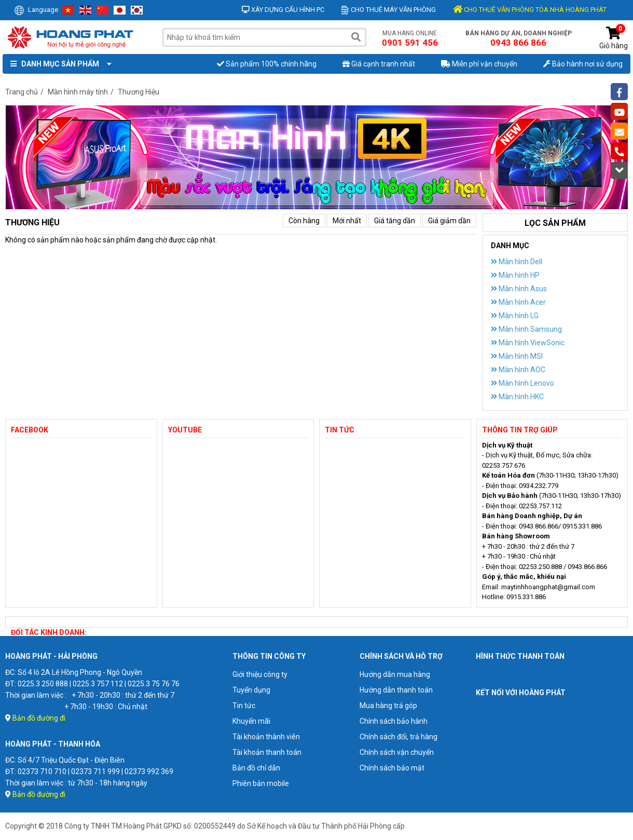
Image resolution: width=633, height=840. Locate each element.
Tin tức (244, 706)
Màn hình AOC (518, 370)
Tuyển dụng (251, 690)
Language (36, 10)
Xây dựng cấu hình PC (283, 10)
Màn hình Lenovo (522, 383)
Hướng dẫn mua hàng (395, 674)
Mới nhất (347, 221)
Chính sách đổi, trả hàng (398, 737)
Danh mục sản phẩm (59, 64)
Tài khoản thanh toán (267, 752)
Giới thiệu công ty (260, 674)
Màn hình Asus (519, 289)
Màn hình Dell (517, 262)
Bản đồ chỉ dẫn (256, 768)
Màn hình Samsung (526, 329)
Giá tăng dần (395, 221)
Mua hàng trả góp (388, 706)
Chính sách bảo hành (394, 721)
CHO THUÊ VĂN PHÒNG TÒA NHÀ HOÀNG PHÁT (530, 10)
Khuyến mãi (251, 721)
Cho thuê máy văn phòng (389, 10)
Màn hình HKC (517, 397)
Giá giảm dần (449, 221)
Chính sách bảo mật (392, 768)
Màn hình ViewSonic (528, 343)
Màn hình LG (515, 316)
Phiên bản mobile (261, 783)
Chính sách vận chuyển (397, 752)
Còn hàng (304, 221)
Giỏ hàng (614, 38)
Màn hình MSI (517, 356)
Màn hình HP (515, 275)
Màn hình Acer (518, 302)
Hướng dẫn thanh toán (396, 690)
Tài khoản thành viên (266, 737)
